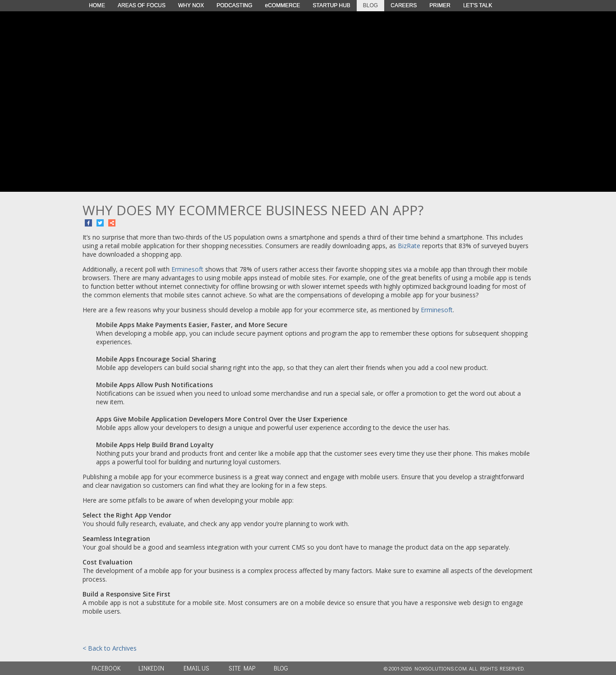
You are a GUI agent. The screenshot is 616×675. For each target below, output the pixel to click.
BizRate (409, 246)
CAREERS (404, 5)
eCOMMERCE (282, 5)
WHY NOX (191, 5)
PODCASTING (234, 5)
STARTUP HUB (332, 5)
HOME (97, 5)
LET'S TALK (478, 5)
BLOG (370, 5)
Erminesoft (187, 269)
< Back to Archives (110, 648)
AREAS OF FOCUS (142, 5)
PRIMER (440, 5)
